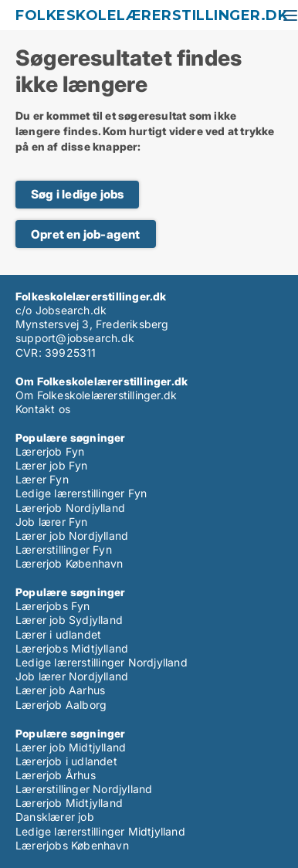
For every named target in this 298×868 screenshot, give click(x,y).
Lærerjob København (69, 563)
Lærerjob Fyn (50, 451)
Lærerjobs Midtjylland (72, 648)
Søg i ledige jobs (77, 194)
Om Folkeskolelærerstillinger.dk (96, 395)
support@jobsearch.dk (75, 338)
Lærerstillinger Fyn (64, 549)
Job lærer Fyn (52, 522)
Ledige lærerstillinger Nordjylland (102, 662)
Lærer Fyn (42, 479)
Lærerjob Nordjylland (70, 508)
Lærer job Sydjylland (69, 620)
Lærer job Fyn (52, 465)
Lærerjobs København (72, 845)
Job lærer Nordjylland (72, 676)
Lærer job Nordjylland (72, 536)
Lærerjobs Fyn (53, 606)
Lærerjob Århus (56, 775)
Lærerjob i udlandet (66, 761)
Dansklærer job (55, 817)
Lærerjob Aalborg (61, 705)
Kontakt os (43, 409)
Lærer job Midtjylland (71, 747)
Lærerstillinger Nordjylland (84, 789)
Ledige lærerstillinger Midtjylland (100, 831)
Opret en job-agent (86, 234)
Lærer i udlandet (58, 634)
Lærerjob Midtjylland (69, 803)
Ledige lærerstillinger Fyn (81, 493)
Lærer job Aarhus (60, 690)
